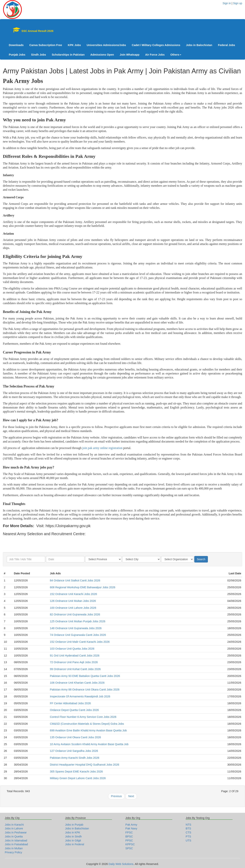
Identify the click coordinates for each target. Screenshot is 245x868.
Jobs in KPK (73, 832)
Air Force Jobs (155, 55)
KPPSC (130, 844)
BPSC (129, 836)
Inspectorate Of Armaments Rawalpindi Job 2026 (80, 696)
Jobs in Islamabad (16, 840)
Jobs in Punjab (74, 825)
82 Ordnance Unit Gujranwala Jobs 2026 (75, 614)
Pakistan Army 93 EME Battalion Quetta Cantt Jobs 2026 (85, 676)
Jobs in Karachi (14, 825)
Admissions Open (102, 55)
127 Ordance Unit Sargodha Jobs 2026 (74, 751)
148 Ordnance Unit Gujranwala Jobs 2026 (76, 628)
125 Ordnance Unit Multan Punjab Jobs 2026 (78, 621)
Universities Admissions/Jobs (106, 45)
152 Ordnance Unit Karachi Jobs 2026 (73, 594)
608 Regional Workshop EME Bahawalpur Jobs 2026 (83, 587)
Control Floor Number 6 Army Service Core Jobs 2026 (83, 717)
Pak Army (131, 825)
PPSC (129, 840)
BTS (188, 828)
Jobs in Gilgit (73, 840)
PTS (188, 836)
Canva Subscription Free (46, 45)
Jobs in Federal (75, 844)
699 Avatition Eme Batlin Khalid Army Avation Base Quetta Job (88, 730)
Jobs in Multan (14, 848)
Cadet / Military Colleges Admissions (156, 45)
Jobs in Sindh (73, 836)
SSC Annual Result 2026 (31, 30)
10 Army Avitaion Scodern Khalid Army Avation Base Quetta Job (89, 744)
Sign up (238, 3)
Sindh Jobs (38, 55)
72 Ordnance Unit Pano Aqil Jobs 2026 (74, 662)
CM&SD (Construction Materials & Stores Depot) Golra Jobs (87, 724)
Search (201, 559)
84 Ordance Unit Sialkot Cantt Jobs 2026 (75, 580)
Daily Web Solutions (121, 864)
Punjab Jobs (17, 55)
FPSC (129, 832)
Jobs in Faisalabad (16, 844)
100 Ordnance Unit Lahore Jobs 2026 (73, 608)
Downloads (16, 45)
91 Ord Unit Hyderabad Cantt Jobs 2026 (75, 656)
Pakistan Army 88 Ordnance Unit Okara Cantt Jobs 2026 (85, 690)
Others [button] (176, 55)
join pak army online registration (102, 448)
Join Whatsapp (129, 55)
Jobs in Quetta (14, 836)
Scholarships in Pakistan (68, 55)
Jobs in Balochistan (199, 45)
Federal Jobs (227, 45)
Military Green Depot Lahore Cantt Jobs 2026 (78, 778)
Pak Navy (131, 828)
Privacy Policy (13, 852)
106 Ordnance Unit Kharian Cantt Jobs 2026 (77, 683)
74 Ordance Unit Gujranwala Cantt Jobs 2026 (78, 635)
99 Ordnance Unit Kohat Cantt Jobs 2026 (75, 669)
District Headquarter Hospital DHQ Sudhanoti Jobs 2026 (85, 765)
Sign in (227, 3)
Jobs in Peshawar (16, 832)
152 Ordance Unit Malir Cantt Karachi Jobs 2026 (80, 642)
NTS (188, 825)
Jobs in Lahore (14, 828)
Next (131, 796)
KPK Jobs (74, 45)
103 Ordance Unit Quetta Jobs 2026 (72, 649)
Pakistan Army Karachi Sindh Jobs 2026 (75, 758)
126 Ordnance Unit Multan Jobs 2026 (73, 601)
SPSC (129, 848)
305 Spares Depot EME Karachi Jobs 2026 (76, 772)
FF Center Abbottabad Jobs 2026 (70, 703)
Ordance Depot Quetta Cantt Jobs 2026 (74, 710)
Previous (116, 796)
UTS (188, 840)
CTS (188, 832)
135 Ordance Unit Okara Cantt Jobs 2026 (76, 737)
